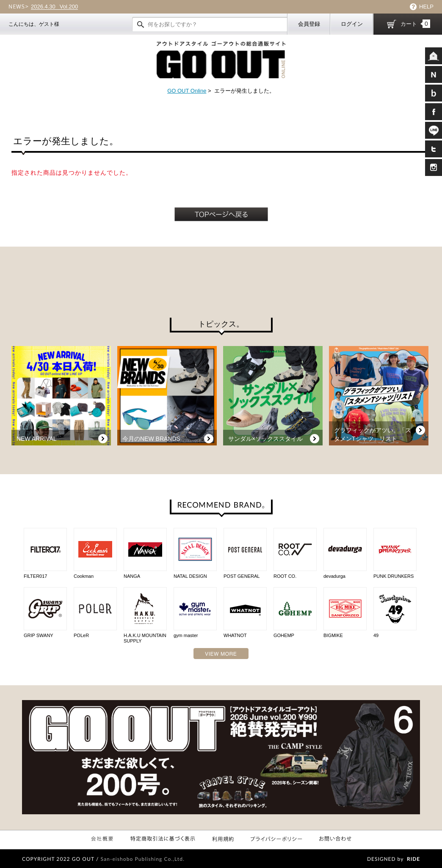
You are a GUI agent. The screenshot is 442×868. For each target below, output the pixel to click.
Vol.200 (54, 7)
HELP (426, 7)
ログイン (352, 24)
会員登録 (309, 24)
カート (415, 24)
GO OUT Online (187, 91)
